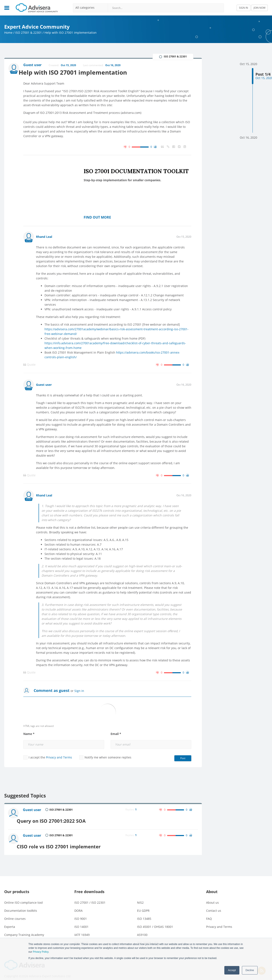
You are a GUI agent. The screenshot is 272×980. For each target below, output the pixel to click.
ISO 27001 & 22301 (28, 33)
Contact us (214, 905)
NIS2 (140, 897)
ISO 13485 (144, 913)
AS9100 (142, 929)
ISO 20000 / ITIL (148, 937)
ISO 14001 (81, 921)
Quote (29, 365)
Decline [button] (250, 970)
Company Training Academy (24, 929)
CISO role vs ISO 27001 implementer (68, 841)
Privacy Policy (41, 952)
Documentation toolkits (21, 905)
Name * (29, 735)
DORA (78, 905)
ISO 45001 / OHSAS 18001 (155, 921)
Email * (116, 735)
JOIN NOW (260, 8)
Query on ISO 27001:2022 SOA (60, 819)
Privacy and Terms (59, 758)
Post (183, 759)
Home (8, 33)
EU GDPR (143, 905)
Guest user (44, 385)
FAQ (209, 913)
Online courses (15, 913)
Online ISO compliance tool (24, 897)
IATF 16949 (82, 929)
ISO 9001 (81, 913)
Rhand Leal (44, 238)
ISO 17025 (81, 937)
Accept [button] (232, 970)
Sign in (79, 692)
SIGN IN (244, 8)
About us (212, 897)
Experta (10, 921)
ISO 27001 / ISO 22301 (90, 897)
